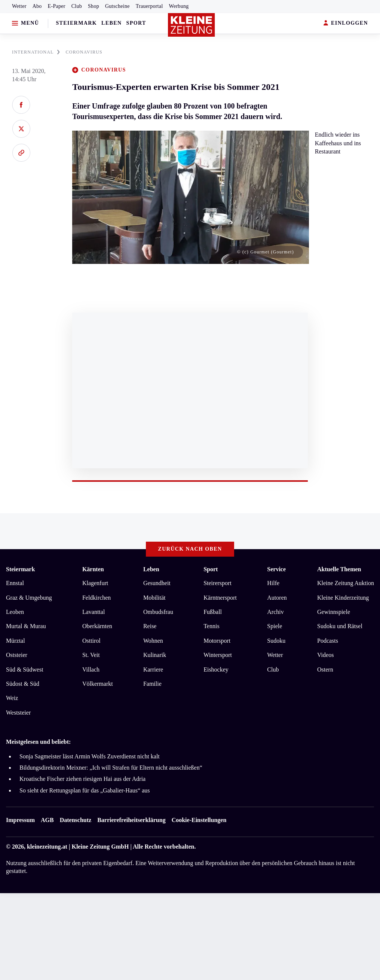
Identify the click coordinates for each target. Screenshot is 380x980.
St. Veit (91, 655)
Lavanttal (94, 612)
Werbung (179, 6)
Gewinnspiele (334, 612)
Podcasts (328, 641)
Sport (136, 23)
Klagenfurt (95, 583)
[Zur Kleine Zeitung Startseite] (191, 25)
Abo (37, 6)
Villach (91, 669)
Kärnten (93, 569)
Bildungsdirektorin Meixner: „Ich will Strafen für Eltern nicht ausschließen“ (111, 768)
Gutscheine (117, 6)
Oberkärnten (97, 626)
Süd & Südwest (25, 669)
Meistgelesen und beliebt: (38, 742)
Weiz (12, 698)
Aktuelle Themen (339, 569)
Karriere (153, 669)
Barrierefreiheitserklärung (131, 820)
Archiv (275, 612)
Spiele (275, 626)
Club (77, 6)
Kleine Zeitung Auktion (346, 583)
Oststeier (17, 655)
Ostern (325, 669)
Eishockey (216, 669)
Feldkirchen (96, 598)
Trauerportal (149, 6)
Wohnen (153, 641)
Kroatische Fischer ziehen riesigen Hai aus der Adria (82, 779)
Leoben (15, 612)
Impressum (20, 820)
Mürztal (16, 641)
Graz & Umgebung (29, 598)
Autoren (277, 598)
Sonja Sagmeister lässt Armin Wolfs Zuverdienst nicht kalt (90, 756)
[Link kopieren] (21, 153)
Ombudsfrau (158, 612)
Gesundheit (157, 583)
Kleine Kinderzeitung (343, 598)
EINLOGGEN (346, 23)
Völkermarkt (98, 684)
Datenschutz (76, 820)
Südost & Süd (23, 684)
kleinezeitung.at (47, 847)
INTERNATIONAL (36, 52)
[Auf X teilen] (21, 129)
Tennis (211, 626)
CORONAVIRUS (84, 52)
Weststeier (18, 713)
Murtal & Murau (26, 626)
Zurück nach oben (190, 549)
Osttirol (91, 641)
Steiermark (76, 23)
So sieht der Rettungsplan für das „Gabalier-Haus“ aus (85, 790)
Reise (150, 626)
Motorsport (217, 641)
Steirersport (217, 583)
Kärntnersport (220, 598)
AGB (47, 820)
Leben (111, 23)
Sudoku (276, 641)
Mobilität (154, 598)
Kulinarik (155, 655)
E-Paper (57, 6)
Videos (325, 655)
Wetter (19, 6)
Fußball (213, 612)
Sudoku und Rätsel (340, 626)
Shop (94, 6)
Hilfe (273, 583)
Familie (152, 684)
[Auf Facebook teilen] (21, 105)
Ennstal (15, 583)
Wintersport (218, 655)
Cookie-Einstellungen (199, 820)
